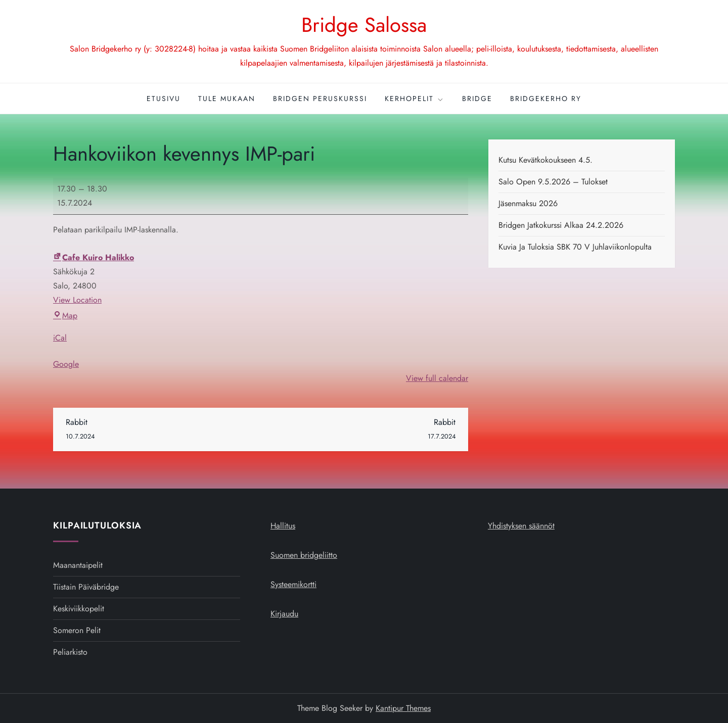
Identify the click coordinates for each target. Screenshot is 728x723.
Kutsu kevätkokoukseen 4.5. (545, 160)
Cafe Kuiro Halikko (94, 257)
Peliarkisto (70, 652)
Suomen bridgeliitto (304, 555)
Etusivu (164, 99)
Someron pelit (77, 630)
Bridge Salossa (364, 25)
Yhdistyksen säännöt (521, 526)
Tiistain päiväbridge (86, 587)
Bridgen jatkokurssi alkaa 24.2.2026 (561, 225)
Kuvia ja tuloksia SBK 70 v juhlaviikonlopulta (575, 247)
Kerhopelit (415, 99)
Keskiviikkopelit (79, 609)
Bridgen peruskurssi (320, 99)
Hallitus (283, 526)
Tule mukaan (227, 99)
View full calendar (437, 378)
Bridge (477, 99)
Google (66, 364)
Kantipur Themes (403, 708)
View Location (77, 300)
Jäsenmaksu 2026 (528, 203)
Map (65, 316)
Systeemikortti (293, 584)
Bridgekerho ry (546, 99)
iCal (60, 338)
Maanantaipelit (78, 565)
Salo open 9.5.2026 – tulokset (553, 182)
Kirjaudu (284, 614)
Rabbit (163, 430)
